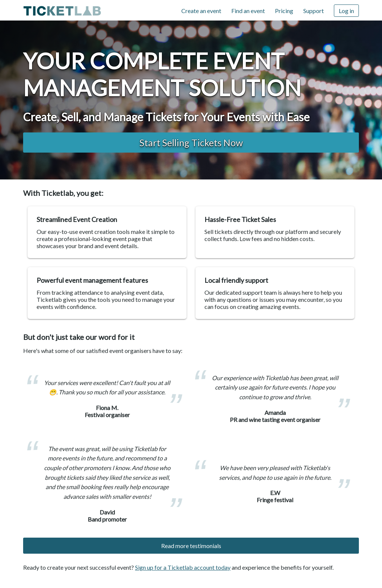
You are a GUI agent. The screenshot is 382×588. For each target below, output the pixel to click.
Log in (346, 11)
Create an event (201, 11)
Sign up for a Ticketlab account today (183, 567)
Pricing (284, 11)
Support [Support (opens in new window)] (314, 11)
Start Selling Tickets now (191, 143)
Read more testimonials (191, 546)
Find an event (248, 11)
